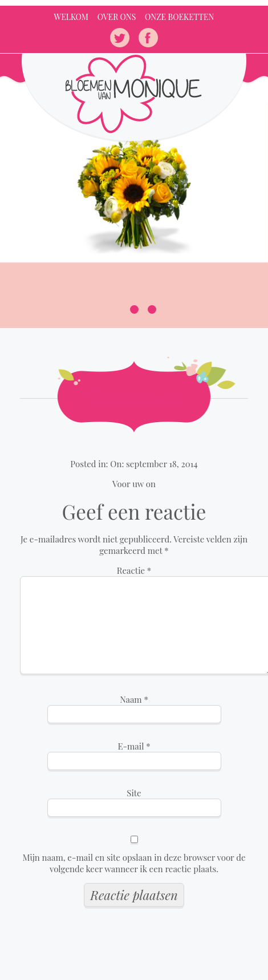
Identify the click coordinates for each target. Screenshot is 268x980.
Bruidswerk (134, 397)
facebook (148, 38)
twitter (120, 38)
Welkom (71, 17)
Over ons (117, 17)
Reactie (134, 570)
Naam (134, 699)
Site (134, 793)
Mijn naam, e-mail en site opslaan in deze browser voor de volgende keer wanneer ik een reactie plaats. (134, 863)
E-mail (134, 746)
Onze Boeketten (179, 17)
